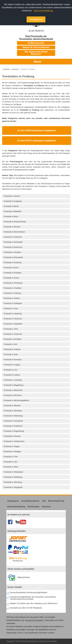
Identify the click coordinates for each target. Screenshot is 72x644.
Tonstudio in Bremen (12, 227)
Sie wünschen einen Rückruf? (36, 53)
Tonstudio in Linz (11, 370)
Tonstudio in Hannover (13, 319)
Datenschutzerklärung (43, 11)
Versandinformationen (30, 501)
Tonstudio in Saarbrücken (14, 441)
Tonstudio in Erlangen (13, 273)
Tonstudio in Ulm (10, 462)
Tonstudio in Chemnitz (13, 237)
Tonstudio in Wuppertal (13, 487)
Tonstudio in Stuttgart (12, 451)
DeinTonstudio (33, 507)
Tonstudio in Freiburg (12, 293)
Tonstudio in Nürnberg (13, 411)
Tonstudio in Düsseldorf (13, 257)
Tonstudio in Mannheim (13, 390)
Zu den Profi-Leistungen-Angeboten (37, 141)
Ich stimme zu (36, 19)
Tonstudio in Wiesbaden (13, 472)
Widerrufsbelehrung (56, 501)
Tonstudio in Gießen (12, 298)
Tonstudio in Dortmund (13, 247)
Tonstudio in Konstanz (13, 360)
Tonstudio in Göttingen (13, 303)
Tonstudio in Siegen (12, 446)
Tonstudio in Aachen (12, 196)
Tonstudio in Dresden (12, 252)
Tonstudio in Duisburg (13, 262)
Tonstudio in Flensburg (13, 283)
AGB (44, 501)
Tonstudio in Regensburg (14, 431)
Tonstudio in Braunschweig (15, 222)
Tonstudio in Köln (11, 354)
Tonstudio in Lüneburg (13, 380)
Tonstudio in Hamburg (13, 314)
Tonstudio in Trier (11, 457)
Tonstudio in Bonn (11, 216)
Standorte (15, 69)
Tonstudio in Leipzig (12, 365)
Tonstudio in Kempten (13, 339)
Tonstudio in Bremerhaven (14, 232)
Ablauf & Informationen (36, 47)
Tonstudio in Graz (11, 308)
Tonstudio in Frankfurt (13, 288)
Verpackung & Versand (34, 620)
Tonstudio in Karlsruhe (13, 334)
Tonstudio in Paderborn (13, 426)
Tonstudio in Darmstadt (13, 242)
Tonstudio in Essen (11, 278)
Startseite (7, 69)
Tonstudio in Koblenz (12, 349)
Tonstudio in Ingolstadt (13, 324)
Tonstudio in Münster (12, 406)
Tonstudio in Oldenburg (13, 416)
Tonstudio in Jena (11, 329)
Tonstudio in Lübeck (12, 375)
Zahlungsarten (13, 501)
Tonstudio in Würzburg (13, 482)
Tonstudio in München (13, 395)
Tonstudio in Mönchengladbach (16, 400)
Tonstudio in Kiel (10, 344)
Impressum (46, 507)
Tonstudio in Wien (11, 467)
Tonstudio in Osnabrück (13, 421)
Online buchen (36, 43)
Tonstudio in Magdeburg (14, 385)
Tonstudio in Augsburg (13, 201)
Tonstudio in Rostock (12, 436)
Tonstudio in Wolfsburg (13, 477)
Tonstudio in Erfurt (11, 268)
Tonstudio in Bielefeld (12, 211)
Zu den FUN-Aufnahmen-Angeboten (37, 130)
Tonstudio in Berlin (11, 206)
